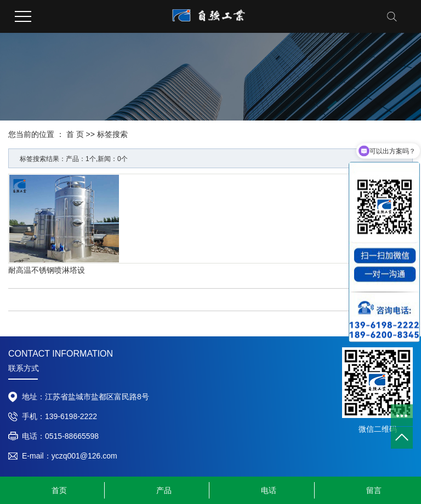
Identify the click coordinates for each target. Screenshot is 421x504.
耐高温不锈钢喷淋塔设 (47, 270)
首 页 (75, 134)
